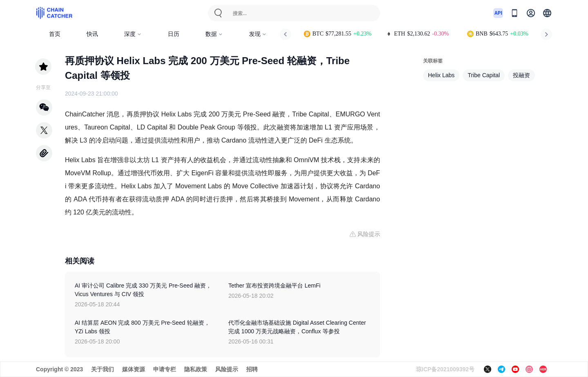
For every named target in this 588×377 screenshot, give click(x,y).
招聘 (252, 369)
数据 (214, 34)
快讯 (92, 34)
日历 (174, 34)
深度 (133, 34)
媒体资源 (134, 369)
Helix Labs (441, 75)
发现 (258, 34)
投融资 (521, 75)
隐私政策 (196, 369)
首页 (55, 34)
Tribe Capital (484, 75)
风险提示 (227, 369)
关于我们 (102, 369)
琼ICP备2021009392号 (445, 369)
